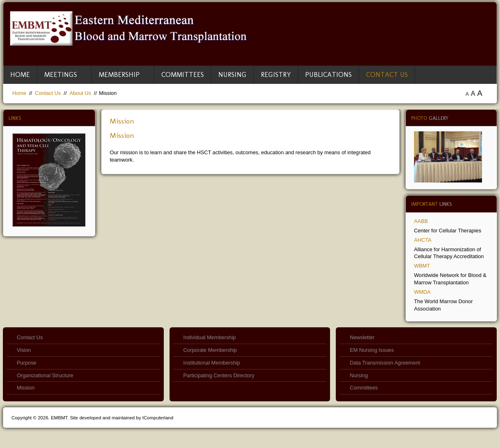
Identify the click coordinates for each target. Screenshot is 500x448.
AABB (421, 221)
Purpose (27, 363)
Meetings (61, 74)
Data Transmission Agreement (385, 363)
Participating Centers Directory (219, 375)
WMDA (422, 292)
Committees (183, 74)
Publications (328, 74)
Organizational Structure (45, 375)
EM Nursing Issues (372, 350)
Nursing (232, 74)
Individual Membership (210, 337)
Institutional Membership (212, 363)
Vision (24, 350)
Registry (276, 74)
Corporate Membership (210, 350)
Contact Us (387, 74)
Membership (119, 74)
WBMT (422, 266)
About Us (80, 93)
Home (20, 74)
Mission (122, 121)
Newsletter (362, 337)
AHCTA (423, 240)
